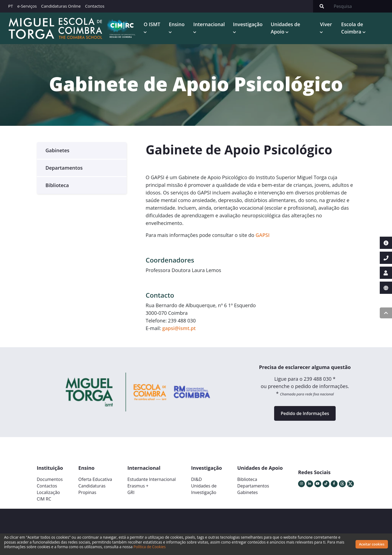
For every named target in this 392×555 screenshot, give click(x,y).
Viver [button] (326, 24)
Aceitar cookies (372, 544)
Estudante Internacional (152, 479)
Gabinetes (57, 150)
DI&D (196, 479)
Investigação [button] (248, 24)
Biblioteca (57, 185)
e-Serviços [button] (27, 6)
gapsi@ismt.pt (179, 328)
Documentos (50, 479)
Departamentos (64, 168)
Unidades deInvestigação (204, 489)
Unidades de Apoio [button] (285, 28)
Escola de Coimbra (352, 28)
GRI (131, 492)
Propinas (87, 492)
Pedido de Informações (305, 413)
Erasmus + (138, 486)
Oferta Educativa (95, 479)
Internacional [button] (209, 24)
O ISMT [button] (152, 24)
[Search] (361, 6)
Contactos (95, 6)
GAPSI (263, 235)
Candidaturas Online (61, 6)
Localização (48, 492)
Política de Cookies (149, 547)
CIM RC (44, 499)
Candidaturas (92, 486)
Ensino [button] (177, 24)
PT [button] (11, 6)
